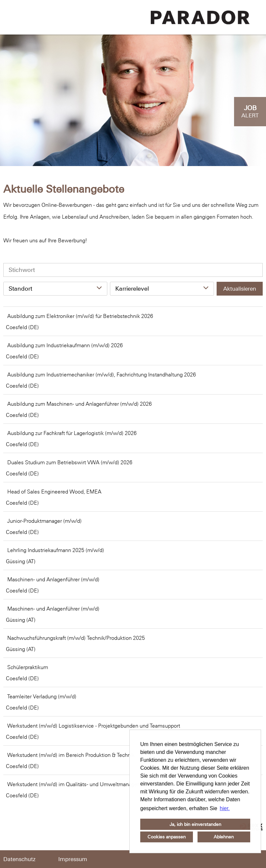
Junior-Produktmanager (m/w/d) (44, 521)
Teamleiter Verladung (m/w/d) (42, 696)
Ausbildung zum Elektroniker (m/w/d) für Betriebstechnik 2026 (80, 316)
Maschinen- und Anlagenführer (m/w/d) (53, 579)
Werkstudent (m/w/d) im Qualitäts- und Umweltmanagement (78, 784)
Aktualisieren (240, 289)
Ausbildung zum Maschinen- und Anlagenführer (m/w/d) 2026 (80, 404)
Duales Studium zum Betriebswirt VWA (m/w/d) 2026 (70, 462)
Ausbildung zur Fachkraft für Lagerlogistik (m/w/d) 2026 (72, 433)
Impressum (73, 859)
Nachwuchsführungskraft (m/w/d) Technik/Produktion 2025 (76, 638)
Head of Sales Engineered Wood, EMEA (54, 492)
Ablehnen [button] (224, 837)
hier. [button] (225, 808)
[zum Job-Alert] (250, 112)
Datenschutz (19, 859)
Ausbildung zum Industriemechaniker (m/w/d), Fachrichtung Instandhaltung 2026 (102, 374)
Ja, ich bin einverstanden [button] (195, 824)
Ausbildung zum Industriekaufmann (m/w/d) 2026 (65, 345)
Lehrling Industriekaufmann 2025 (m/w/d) (56, 550)
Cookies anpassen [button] (167, 837)
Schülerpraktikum (28, 667)
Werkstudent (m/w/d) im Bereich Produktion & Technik (71, 755)
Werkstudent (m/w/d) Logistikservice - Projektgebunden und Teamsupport (94, 726)
